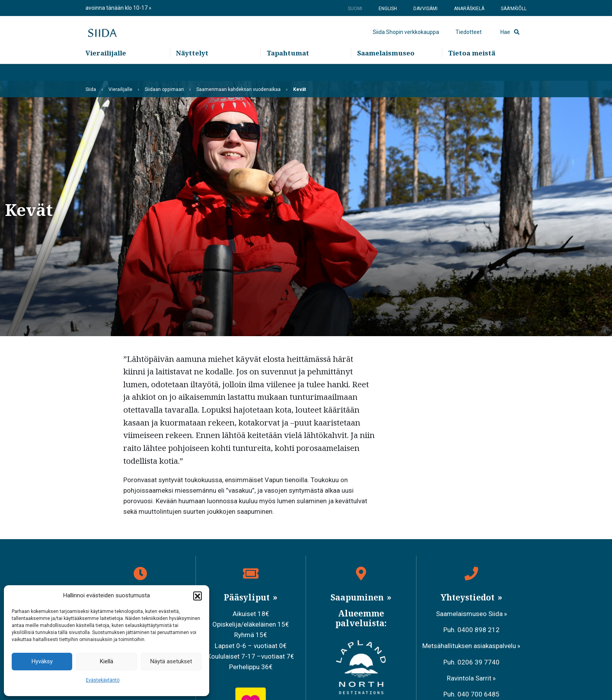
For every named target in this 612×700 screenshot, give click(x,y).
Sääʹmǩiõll (514, 9)
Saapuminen (358, 597)
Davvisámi (425, 9)
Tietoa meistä (472, 70)
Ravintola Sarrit (469, 678)
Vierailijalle (106, 70)
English (388, 9)
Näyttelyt (192, 70)
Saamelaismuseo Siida (469, 614)
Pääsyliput (248, 597)
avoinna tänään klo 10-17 (117, 8)
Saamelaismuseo (386, 70)
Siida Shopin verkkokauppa (406, 41)
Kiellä (107, 661)
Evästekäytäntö (103, 680)
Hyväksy (42, 661)
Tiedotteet (469, 41)
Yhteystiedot (469, 597)
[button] (197, 596)
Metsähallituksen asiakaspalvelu (469, 646)
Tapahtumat (288, 70)
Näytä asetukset (171, 661)
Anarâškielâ (469, 9)
